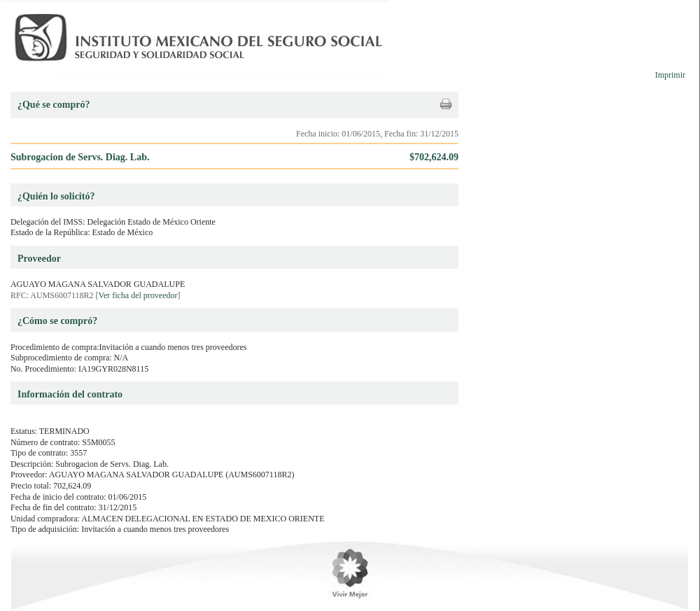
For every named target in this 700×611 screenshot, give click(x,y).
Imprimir (670, 75)
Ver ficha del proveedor (138, 295)
